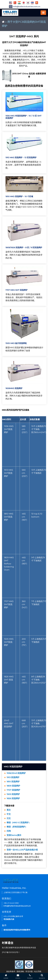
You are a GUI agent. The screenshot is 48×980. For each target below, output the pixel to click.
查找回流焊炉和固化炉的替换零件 (17, 930)
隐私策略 (20, 971)
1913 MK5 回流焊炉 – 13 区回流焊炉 (21, 157)
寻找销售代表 (9, 919)
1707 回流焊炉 (13, 790)
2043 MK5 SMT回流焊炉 (9, 723)
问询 (9, 831)
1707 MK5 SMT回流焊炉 (9, 604)
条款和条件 (11, 971)
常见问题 (29, 971)
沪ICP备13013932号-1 (11, 952)
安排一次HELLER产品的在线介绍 (22, 850)
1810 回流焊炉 (13, 782)
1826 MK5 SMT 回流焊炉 (9, 680)
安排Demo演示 (14, 835)
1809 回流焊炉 (13, 786)
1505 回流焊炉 (13, 794)
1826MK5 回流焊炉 (14, 388)
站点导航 (38, 971)
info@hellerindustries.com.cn (25, 7)
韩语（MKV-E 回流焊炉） (19, 823)
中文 (9, 814)
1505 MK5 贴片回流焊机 (16, 343)
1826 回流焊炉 (13, 798)
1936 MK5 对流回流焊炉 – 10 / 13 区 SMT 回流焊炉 (23, 117)
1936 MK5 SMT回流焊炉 (9, 429)
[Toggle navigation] (43, 13)
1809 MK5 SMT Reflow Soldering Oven (9, 564)
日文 (9, 818)
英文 (9, 810)
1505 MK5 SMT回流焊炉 (9, 642)
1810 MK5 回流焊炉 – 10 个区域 (19, 196)
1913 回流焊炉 (13, 777)
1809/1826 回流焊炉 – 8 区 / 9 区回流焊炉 (24, 247)
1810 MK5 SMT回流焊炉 (9, 517)
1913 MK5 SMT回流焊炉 (8, 473)
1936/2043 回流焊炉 (16, 773)
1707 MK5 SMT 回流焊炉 (17, 290)
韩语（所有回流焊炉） (17, 827)
